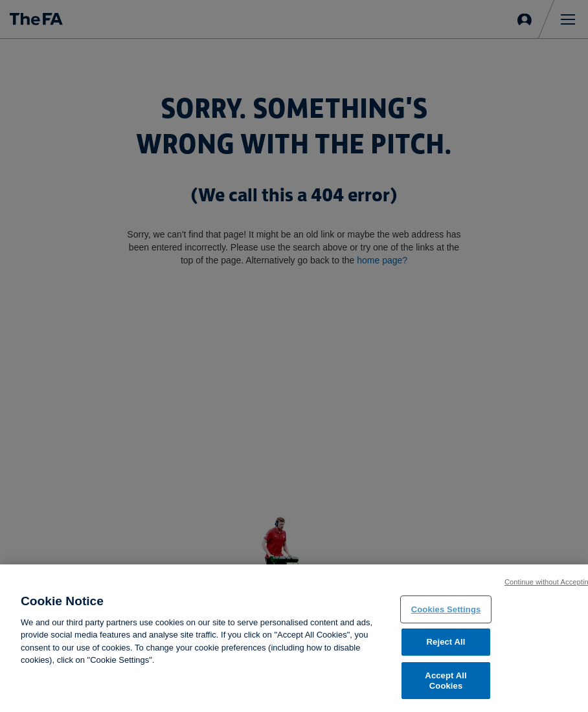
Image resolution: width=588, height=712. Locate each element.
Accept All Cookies (446, 683)
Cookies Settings (446, 612)
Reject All (446, 645)
